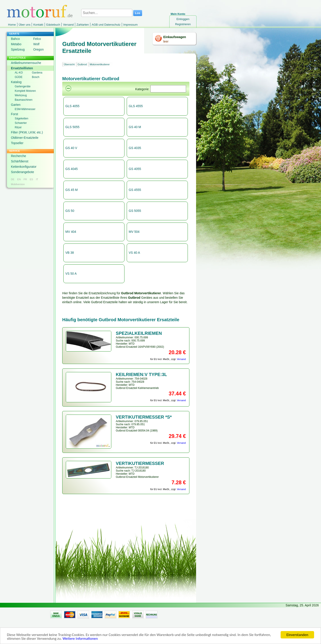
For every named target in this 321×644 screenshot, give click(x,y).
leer (166, 41)
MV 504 (134, 232)
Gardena (37, 73)
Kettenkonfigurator (24, 167)
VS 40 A (134, 253)
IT (37, 179)
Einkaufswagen (175, 37)
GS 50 (70, 211)
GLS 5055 (72, 127)
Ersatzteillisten (22, 68)
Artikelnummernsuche (26, 63)
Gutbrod (82, 64)
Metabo (16, 44)
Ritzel (18, 127)
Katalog (16, 82)
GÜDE (19, 77)
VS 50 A (71, 274)
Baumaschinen (24, 100)
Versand (68, 25)
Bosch (36, 77)
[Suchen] (168, 89)
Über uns (25, 25)
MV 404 (71, 232)
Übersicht (69, 64)
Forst (14, 114)
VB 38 (70, 253)
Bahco (15, 39)
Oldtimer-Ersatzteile (25, 138)
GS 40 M (135, 127)
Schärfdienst (20, 161)
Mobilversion (18, 184)
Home (12, 25)
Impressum (130, 25)
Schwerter (21, 123)
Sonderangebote (23, 172)
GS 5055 (135, 211)
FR (25, 179)
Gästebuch (53, 25)
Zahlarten (83, 25)
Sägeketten (22, 119)
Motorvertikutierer (100, 64)
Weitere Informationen (80, 639)
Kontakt (38, 25)
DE (13, 179)
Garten (16, 105)
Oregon (38, 49)
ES (31, 179)
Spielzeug (18, 49)
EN (19, 179)
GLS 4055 (72, 106)
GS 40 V (71, 148)
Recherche (19, 156)
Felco (37, 39)
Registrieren (183, 24)
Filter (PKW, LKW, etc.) (27, 132)
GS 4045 (71, 169)
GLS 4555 (136, 106)
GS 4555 (135, 190)
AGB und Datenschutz (106, 25)
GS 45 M (71, 190)
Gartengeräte (23, 86)
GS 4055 (135, 169)
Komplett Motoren (25, 91)
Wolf (36, 44)
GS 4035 (135, 148)
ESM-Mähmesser (25, 109)
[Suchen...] (107, 13)
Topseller (17, 143)
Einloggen (183, 19)
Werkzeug (21, 95)
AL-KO (19, 73)
